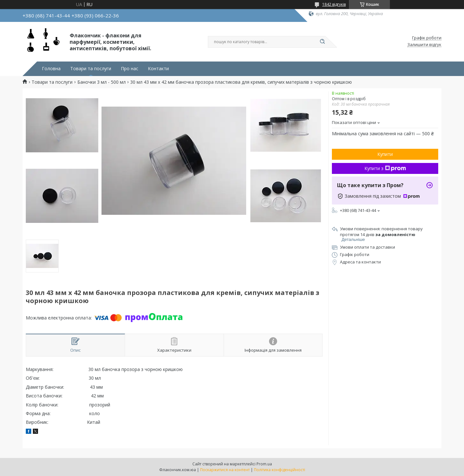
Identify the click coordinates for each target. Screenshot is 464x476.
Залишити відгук (424, 45)
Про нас (130, 69)
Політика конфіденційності (280, 470)
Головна (51, 69)
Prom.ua (264, 464)
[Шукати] (322, 42)
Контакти (158, 69)
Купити (385, 154)
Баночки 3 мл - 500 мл (101, 82)
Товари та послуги (91, 69)
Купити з (385, 168)
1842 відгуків (334, 4)
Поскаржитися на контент (225, 470)
